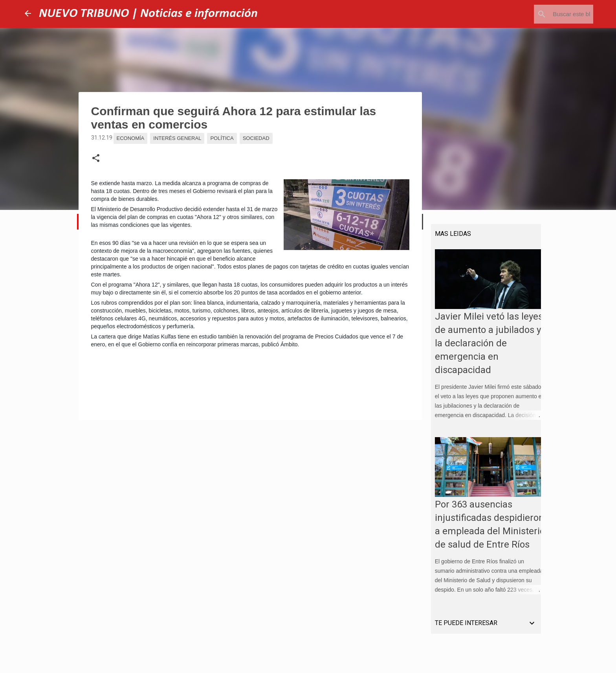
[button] (96, 158)
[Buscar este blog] (552, 14)
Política (222, 138)
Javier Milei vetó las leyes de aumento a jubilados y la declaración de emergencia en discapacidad (485, 347)
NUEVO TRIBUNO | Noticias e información (148, 14)
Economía (131, 138)
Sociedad (256, 138)
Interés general (177, 138)
